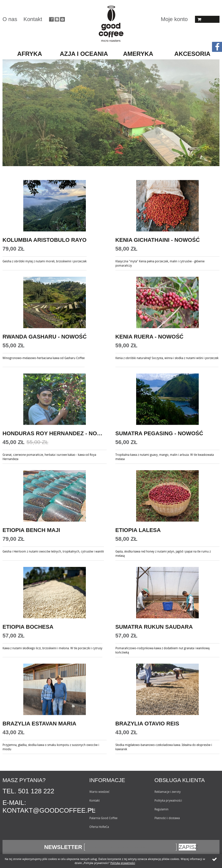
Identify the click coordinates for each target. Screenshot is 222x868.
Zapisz (187, 847)
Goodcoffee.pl (111, 24)
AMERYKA (138, 54)
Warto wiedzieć (99, 792)
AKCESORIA (192, 54)
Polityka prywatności (168, 800)
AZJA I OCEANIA (84, 54)
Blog (92, 809)
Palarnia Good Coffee (103, 818)
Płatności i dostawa (167, 818)
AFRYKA (30, 54)
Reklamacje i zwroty (168, 792)
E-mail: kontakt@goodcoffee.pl (49, 806)
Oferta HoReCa (99, 827)
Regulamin (161, 809)
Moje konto (174, 19)
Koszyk (207, 19)
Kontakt (33, 19)
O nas (10, 19)
